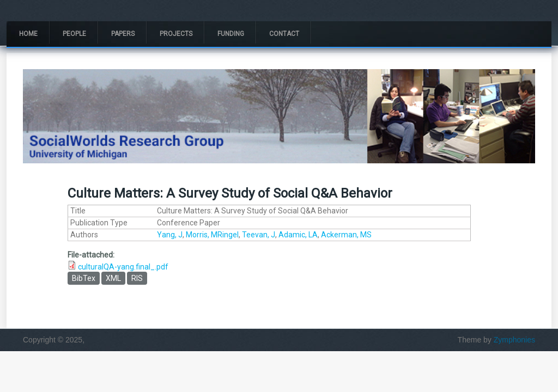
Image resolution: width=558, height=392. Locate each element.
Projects (176, 34)
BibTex (84, 278)
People (74, 34)
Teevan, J (259, 235)
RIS (137, 278)
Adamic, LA (298, 235)
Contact (284, 34)
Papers (123, 34)
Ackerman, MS (346, 235)
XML (113, 278)
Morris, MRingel (212, 235)
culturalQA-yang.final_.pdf (123, 267)
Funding (231, 34)
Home (28, 34)
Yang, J (170, 235)
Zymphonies (514, 340)
